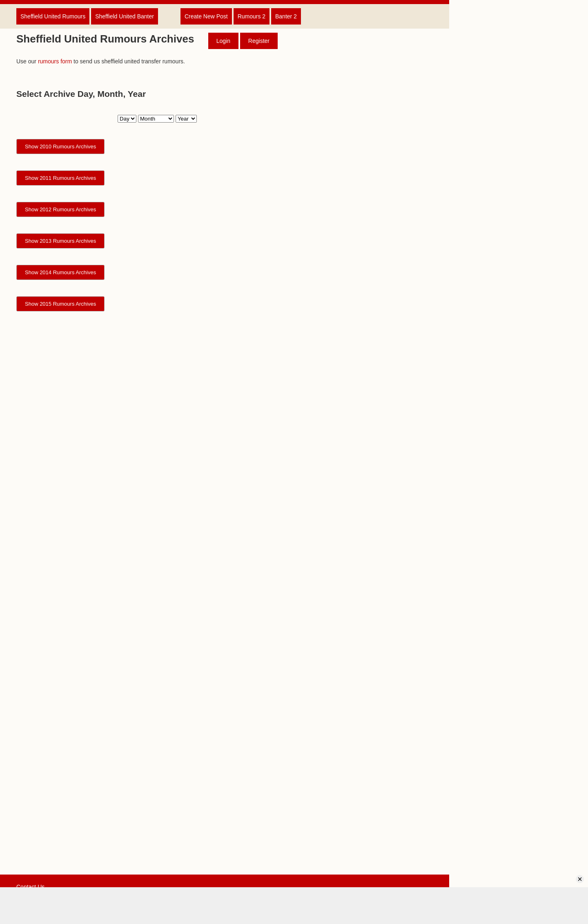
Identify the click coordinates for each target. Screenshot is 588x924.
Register (259, 41)
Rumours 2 (252, 16)
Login (223, 41)
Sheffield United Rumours (53, 16)
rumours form (55, 61)
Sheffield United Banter (125, 16)
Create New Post (206, 16)
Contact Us (30, 887)
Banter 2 (286, 16)
